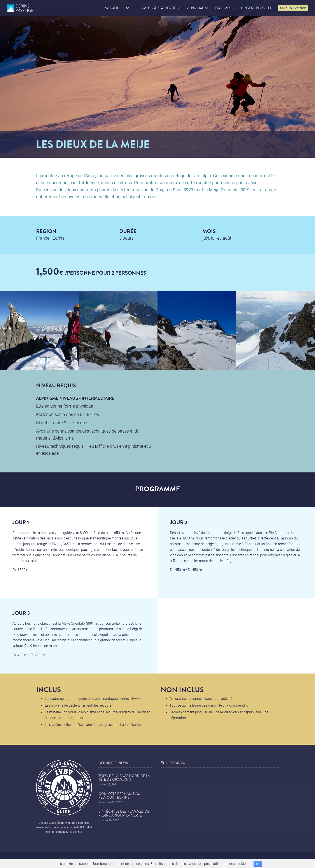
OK (258, 864)
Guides (247, 8)
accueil (112, 8)
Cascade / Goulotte (159, 8)
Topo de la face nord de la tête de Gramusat (124, 778)
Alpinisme (196, 8)
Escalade (223, 8)
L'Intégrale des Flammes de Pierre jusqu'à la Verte (124, 813)
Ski (128, 8)
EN (270, 8)
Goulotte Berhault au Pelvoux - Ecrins (119, 796)
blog (260, 8)
